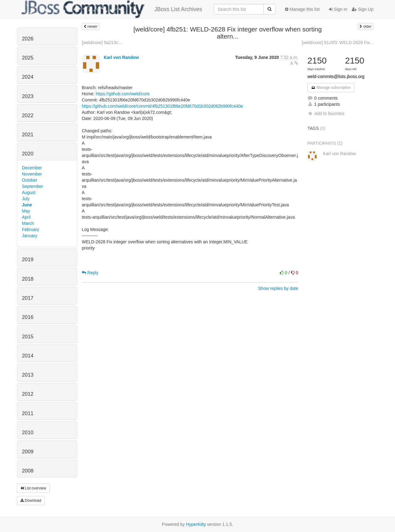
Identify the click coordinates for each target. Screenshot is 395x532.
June (27, 205)
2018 (28, 279)
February (31, 229)
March (28, 223)
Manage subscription (331, 88)
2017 (28, 298)
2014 (28, 356)
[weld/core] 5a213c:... (102, 43)
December (32, 168)
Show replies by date (278, 288)
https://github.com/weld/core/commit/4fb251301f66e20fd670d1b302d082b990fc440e (162, 106)
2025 (28, 58)
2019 (28, 260)
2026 (28, 39)
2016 (28, 317)
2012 (28, 394)
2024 (28, 77)
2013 (28, 375)
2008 (28, 471)
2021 (28, 135)
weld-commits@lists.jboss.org (336, 76)
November (32, 174)
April (26, 217)
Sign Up (363, 9)
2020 (28, 154)
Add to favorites (326, 113)
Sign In (338, 9)
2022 (28, 115)
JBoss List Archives (112, 9)
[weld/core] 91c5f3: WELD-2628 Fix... (338, 43)
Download (31, 501)
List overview (33, 488)
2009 (28, 452)
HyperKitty (196, 524)
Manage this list (302, 9)
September (32, 186)
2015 (28, 337)
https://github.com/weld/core (123, 94)
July (26, 199)
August (29, 192)
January (30, 236)
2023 (28, 96)
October (30, 180)
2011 (28, 413)
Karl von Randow (121, 57)
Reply (90, 273)
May (26, 211)
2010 (28, 433)
